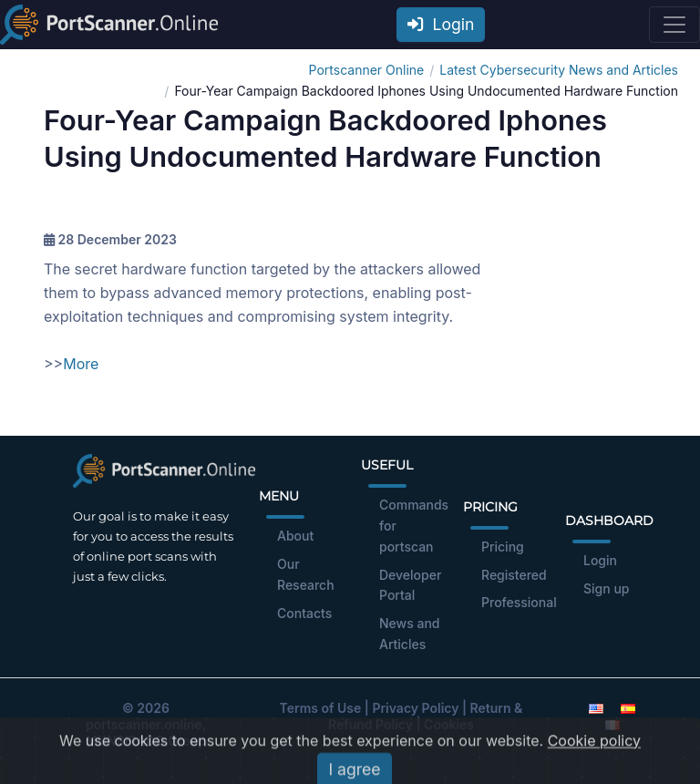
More (81, 364)
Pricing (503, 547)
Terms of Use (321, 708)
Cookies (449, 724)
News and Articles (410, 634)
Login (441, 24)
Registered (514, 575)
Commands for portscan (414, 526)
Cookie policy (594, 764)
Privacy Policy (415, 708)
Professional (519, 602)
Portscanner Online (367, 70)
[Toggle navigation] (674, 25)
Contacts (304, 613)
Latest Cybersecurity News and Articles (559, 70)
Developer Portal (410, 585)
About (295, 536)
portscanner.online (144, 724)
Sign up (606, 588)
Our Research (306, 574)
